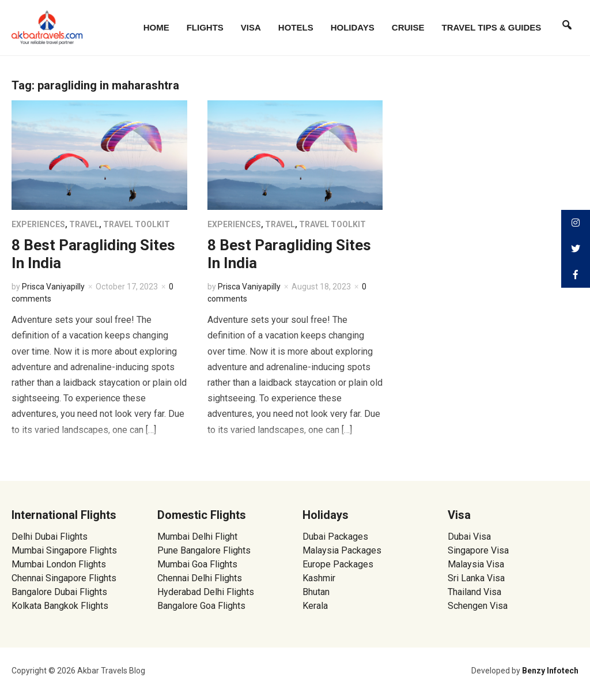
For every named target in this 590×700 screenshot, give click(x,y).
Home (156, 27)
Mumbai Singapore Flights (64, 550)
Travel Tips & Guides (492, 27)
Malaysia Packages (342, 550)
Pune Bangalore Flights (204, 550)
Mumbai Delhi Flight (197, 537)
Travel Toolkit (137, 224)
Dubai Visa (469, 537)
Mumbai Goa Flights (197, 564)
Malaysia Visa (476, 564)
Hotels (296, 27)
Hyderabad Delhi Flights (206, 592)
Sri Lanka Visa (477, 578)
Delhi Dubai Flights (50, 537)
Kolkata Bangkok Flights (60, 606)
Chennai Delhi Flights (200, 578)
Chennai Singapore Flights (64, 578)
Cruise (408, 27)
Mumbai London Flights (59, 564)
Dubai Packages (335, 537)
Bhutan (316, 592)
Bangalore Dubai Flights (59, 592)
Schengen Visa (478, 606)
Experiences (38, 224)
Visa (251, 27)
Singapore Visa (478, 550)
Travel (84, 224)
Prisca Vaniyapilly (53, 287)
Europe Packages (338, 564)
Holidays (353, 27)
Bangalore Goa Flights (201, 606)
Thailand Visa (474, 592)
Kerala (315, 606)
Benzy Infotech (550, 671)
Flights (205, 27)
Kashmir (319, 578)
